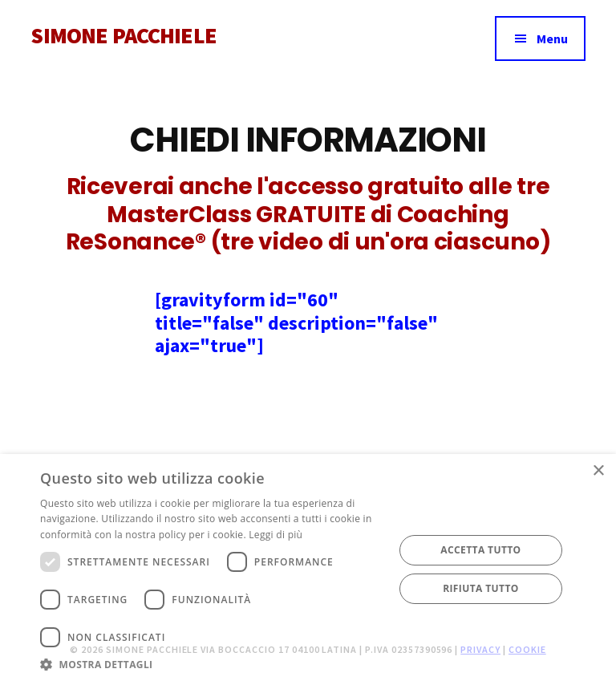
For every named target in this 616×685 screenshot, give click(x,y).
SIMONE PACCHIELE (124, 35)
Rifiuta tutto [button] (481, 588)
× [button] (598, 471)
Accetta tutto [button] (480, 550)
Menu (552, 39)
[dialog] (308, 569)
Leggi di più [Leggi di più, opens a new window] (276, 535)
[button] (212, 665)
